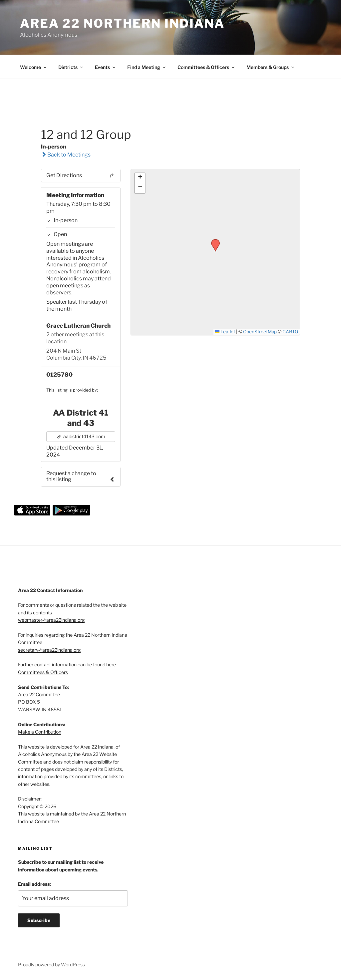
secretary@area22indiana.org (49, 650)
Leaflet (225, 332)
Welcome (34, 67)
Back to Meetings (66, 155)
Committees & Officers (206, 67)
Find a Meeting (147, 67)
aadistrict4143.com (81, 436)
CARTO (290, 332)
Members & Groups (271, 67)
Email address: (34, 884)
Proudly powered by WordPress (51, 965)
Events (106, 67)
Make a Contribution (40, 732)
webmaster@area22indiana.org (51, 620)
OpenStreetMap (260, 332)
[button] (213, 241)
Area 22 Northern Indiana (122, 23)
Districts (71, 67)
